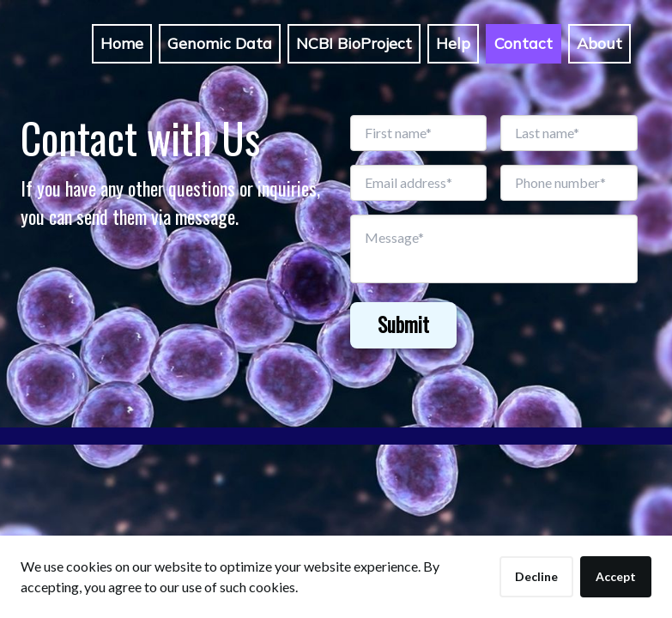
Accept (616, 576)
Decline (536, 576)
